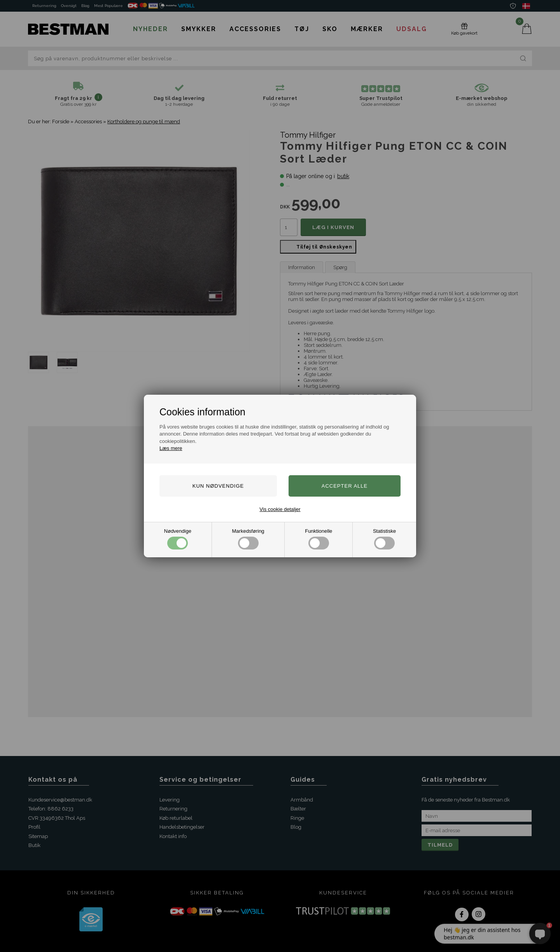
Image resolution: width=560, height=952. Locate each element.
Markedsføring (248, 539)
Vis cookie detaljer (280, 509)
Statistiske (384, 539)
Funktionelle (318, 539)
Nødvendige (178, 539)
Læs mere (171, 448)
